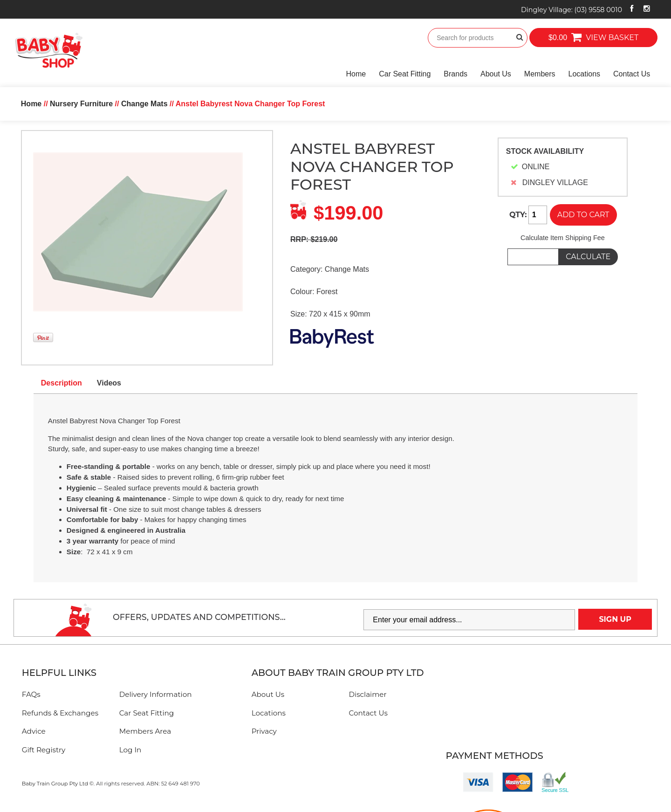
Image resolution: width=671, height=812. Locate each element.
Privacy (264, 731)
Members (540, 74)
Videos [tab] (109, 383)
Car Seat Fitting (405, 74)
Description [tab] (62, 383)
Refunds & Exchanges (60, 713)
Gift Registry (44, 750)
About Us (496, 74)
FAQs (31, 694)
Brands (455, 74)
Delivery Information (156, 694)
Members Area (145, 731)
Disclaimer (368, 694)
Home (356, 74)
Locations (585, 74)
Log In (130, 750)
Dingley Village (572, 10)
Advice (34, 731)
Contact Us (632, 74)
